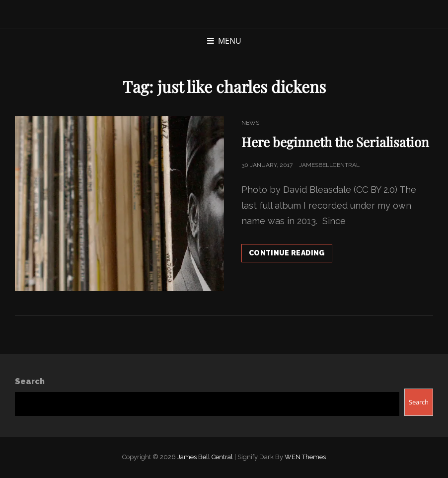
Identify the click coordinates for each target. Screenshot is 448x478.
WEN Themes (305, 457)
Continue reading (291, 255)
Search (30, 381)
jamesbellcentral (329, 165)
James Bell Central (205, 457)
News (250, 123)
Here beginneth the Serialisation (335, 142)
